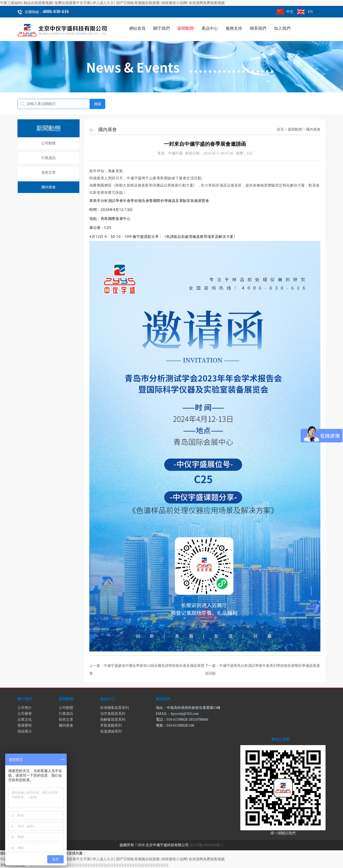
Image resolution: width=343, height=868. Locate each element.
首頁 (280, 129)
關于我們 (161, 28)
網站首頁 (137, 28)
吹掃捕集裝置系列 (115, 708)
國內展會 (49, 187)
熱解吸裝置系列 (113, 720)
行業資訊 (49, 158)
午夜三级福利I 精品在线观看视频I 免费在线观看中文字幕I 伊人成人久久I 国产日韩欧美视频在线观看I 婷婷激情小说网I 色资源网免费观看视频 (112, 3)
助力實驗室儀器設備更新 (221, 185)
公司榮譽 (25, 714)
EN (310, 12)
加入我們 (282, 28)
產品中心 (210, 28)
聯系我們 (258, 28)
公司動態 (49, 143)
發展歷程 (25, 725)
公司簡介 (25, 708)
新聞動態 (186, 28)
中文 (290, 12)
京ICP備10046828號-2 (206, 845)
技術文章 (49, 173)
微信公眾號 (280, 739)
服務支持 (234, 28)
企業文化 (25, 720)
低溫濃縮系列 (111, 731)
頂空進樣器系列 (113, 714)
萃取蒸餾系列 (111, 725)
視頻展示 (25, 731)
